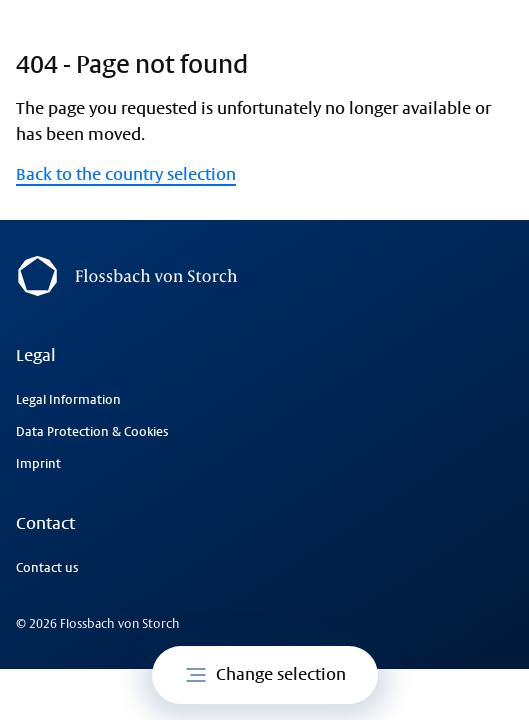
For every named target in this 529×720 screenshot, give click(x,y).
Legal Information (68, 400)
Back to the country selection (126, 174)
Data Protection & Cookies (92, 432)
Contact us (47, 568)
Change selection (265, 675)
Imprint (38, 464)
